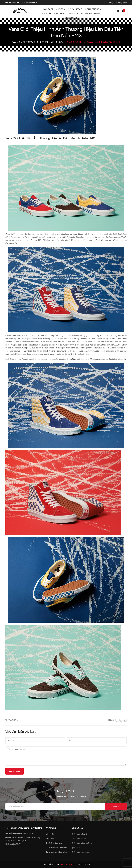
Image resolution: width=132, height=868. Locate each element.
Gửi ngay (116, 806)
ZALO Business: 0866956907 (58, 848)
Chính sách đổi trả (79, 839)
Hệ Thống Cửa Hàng (54, 843)
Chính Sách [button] (77, 828)
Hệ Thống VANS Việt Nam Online (19, 833)
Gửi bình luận (15, 771)
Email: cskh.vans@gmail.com (57, 852)
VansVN (87, 864)
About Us (50, 834)
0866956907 (32, 3)
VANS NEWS (13, 720)
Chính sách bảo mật (80, 834)
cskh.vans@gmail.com (14, 3)
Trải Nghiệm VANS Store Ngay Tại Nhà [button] (24, 828)
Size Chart (50, 839)
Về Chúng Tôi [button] (53, 828)
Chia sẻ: (111, 720)
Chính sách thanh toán (81, 852)
